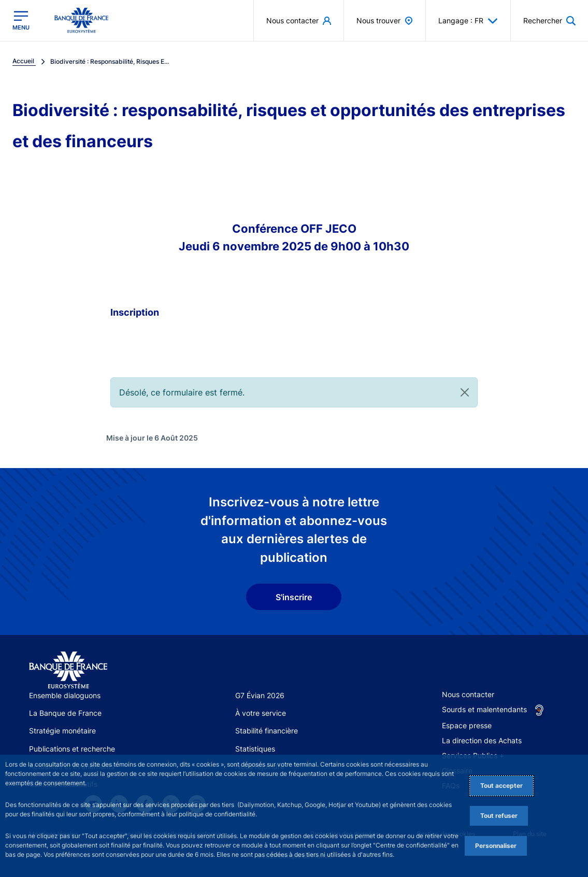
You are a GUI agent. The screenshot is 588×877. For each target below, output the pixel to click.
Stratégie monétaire (62, 731)
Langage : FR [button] (468, 21)
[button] (549, 20)
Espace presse (467, 725)
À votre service (261, 713)
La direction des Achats (482, 740)
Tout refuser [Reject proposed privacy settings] (499, 816)
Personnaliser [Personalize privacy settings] (496, 846)
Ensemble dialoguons (65, 695)
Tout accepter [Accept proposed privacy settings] (501, 786)
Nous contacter (468, 694)
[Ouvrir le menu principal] (21, 20)
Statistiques (255, 749)
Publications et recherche (72, 749)
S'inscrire (294, 597)
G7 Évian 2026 (260, 695)
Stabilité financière (267, 731)
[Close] (465, 392)
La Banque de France (65, 713)
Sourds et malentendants (484, 709)
